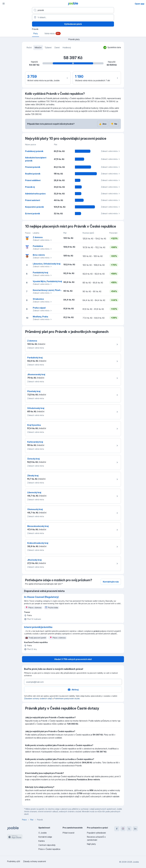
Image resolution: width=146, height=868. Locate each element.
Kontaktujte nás (111, 582)
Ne (114, 124)
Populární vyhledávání (96, 833)
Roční (29, 48)
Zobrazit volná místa (111, 151)
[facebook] (117, 829)
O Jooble (43, 833)
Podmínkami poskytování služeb (67, 698)
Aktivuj (73, 690)
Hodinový (67, 48)
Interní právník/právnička (38, 627)
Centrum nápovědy (47, 845)
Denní (57, 48)
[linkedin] (135, 829)
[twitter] (129, 829)
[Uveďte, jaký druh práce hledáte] (73, 10)
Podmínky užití (14, 861)
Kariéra (41, 841)
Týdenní (48, 48)
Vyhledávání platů (73, 24)
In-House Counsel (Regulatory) (41, 597)
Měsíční (38, 48)
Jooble (136, 862)
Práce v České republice (49, 849)
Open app (140, 4)
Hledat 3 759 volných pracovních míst (73, 659)
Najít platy (91, 844)
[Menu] (4, 4)
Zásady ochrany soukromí (34, 861)
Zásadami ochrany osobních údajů (38, 698)
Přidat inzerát (69, 833)
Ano (103, 124)
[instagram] (123, 829)
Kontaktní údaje (45, 837)
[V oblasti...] (73, 17)
